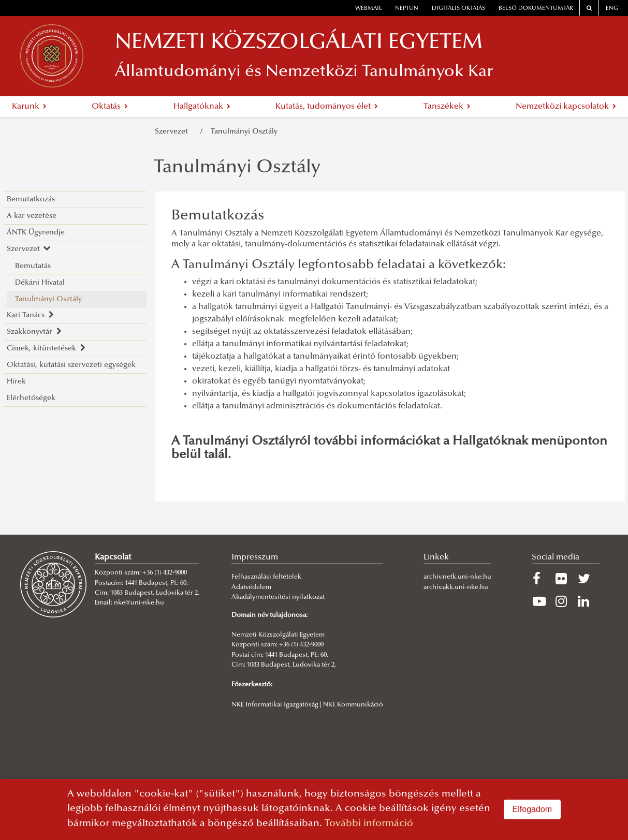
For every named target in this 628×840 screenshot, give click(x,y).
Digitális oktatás (458, 9)
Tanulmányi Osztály (244, 132)
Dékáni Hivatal (40, 283)
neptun (407, 9)
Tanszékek (447, 107)
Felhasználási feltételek (266, 577)
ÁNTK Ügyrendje (36, 233)
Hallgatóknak (202, 107)
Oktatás (110, 107)
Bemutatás (33, 266)
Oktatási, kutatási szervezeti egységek (71, 365)
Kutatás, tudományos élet (327, 107)
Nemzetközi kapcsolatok (566, 107)
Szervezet (173, 132)
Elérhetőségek (31, 398)
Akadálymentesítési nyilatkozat (278, 597)
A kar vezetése (32, 216)
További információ (369, 824)
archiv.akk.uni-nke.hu (456, 587)
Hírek (16, 382)
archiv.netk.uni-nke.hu (457, 577)
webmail (369, 9)
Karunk (29, 107)
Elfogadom (532, 809)
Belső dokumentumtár (536, 9)
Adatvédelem (251, 587)
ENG (612, 9)
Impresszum (255, 557)
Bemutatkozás (31, 200)
